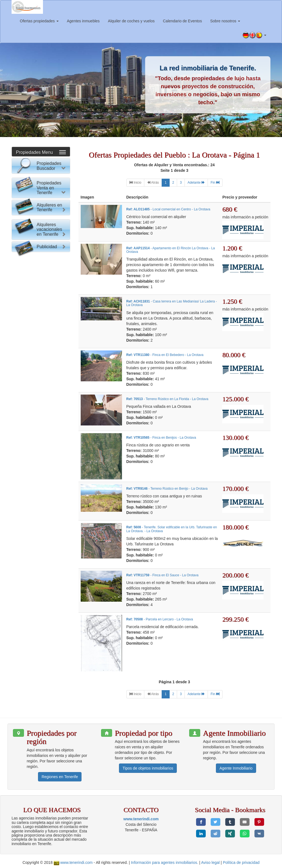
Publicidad (47, 512)
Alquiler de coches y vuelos (131, 21)
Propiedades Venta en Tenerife (49, 302)
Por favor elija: (29, 181)
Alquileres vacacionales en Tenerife (49, 484)
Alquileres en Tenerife (49, 407)
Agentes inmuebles (83, 21)
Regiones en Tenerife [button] (60, 777)
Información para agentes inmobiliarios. (164, 862)
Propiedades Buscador (49, 166)
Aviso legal (210, 862)
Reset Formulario (41, 281)
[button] (254, 35)
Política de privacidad (241, 862)
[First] (135, 183)
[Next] (196, 183)
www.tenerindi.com (141, 819)
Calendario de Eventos (182, 21)
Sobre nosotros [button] (225, 21)
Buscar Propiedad (41, 270)
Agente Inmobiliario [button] (236, 768)
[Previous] (153, 183)
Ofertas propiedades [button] (39, 21)
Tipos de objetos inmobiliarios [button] (148, 768)
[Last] (215, 183)
